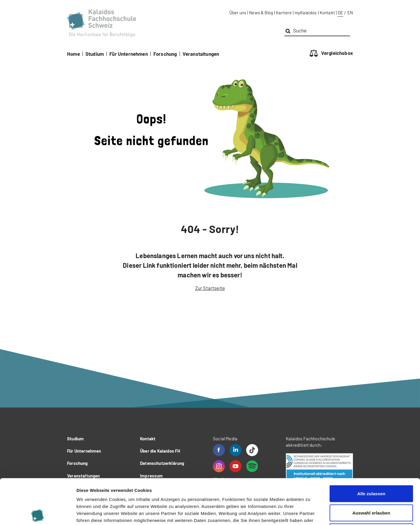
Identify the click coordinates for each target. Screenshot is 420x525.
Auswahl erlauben (371, 468)
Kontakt (327, 13)
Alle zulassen (371, 448)
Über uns (238, 13)
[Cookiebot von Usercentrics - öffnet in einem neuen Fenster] (38, 514)
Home (73, 54)
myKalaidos (306, 13)
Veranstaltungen (201, 54)
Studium (95, 54)
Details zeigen (310, 513)
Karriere (284, 13)
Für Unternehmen (129, 54)
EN (350, 13)
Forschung (165, 54)
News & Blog (261, 13)
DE (340, 13)
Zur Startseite (210, 288)
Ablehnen (371, 487)
